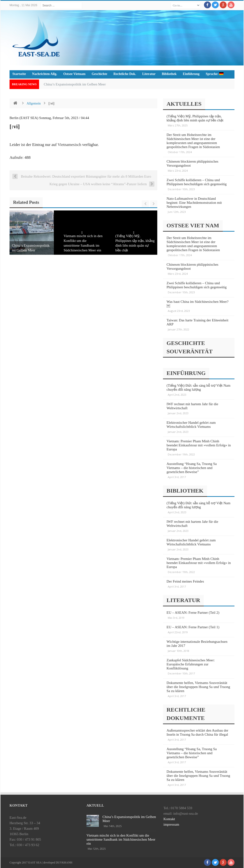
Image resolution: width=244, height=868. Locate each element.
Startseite (19, 74)
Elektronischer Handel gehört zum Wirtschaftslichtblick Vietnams (191, 425)
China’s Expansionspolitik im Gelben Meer (75, 84)
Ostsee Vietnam (74, 74)
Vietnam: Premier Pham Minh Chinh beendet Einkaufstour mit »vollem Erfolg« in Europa (199, 445)
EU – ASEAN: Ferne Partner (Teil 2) (193, 613)
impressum (171, 824)
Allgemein (34, 103)
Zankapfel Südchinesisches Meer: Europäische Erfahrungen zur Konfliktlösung (191, 664)
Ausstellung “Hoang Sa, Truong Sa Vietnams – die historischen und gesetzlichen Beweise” (192, 468)
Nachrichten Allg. (45, 74)
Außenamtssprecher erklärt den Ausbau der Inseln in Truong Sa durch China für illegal (197, 732)
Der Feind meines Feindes (185, 581)
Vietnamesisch (69, 145)
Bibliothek (169, 74)
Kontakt (169, 819)
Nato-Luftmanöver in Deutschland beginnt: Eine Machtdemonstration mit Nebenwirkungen (194, 203)
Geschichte (99, 74)
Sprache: (215, 74)
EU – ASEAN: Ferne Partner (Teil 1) (193, 627)
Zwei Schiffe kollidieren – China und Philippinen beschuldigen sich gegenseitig (197, 182)
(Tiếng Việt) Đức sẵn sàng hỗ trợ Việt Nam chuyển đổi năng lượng (198, 387)
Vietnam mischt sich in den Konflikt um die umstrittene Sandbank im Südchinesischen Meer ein (121, 839)
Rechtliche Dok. (125, 74)
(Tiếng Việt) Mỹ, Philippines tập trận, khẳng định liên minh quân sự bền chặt (195, 118)
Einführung (191, 74)
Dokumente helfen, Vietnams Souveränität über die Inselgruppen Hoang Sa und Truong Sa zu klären (198, 687)
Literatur (149, 74)
